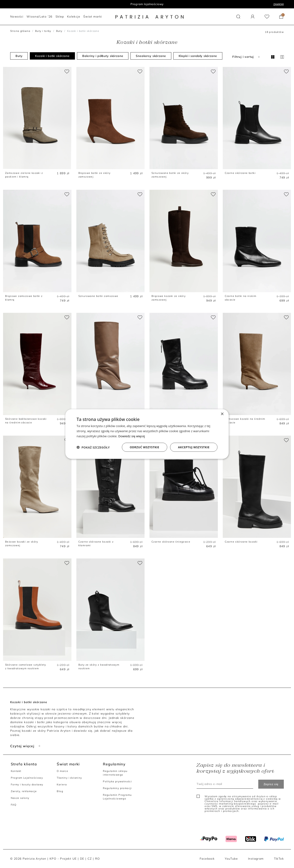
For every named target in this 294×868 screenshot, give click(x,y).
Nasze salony (20, 798)
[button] (238, 17)
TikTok (279, 859)
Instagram (256, 859)
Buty (59, 31)
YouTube (231, 859)
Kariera (62, 784)
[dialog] (147, 434)
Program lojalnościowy (147, 4)
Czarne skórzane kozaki (241, 542)
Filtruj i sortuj (247, 57)
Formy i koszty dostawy (27, 784)
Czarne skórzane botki (240, 173)
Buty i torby (43, 31)
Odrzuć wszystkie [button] (145, 447)
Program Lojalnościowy (27, 778)
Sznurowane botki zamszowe (98, 296)
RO (98, 859)
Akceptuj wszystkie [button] (194, 447)
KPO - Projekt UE (63, 859)
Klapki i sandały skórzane (198, 56)
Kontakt (16, 771)
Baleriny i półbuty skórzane (103, 56)
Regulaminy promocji (117, 788)
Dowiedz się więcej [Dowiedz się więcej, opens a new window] (131, 436)
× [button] (222, 414)
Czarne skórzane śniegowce (171, 542)
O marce (62, 771)
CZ (90, 859)
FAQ (14, 805)
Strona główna (20, 31)
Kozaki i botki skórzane (52, 56)
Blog (60, 791)
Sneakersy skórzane (151, 56)
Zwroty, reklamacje (24, 791)
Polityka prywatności (117, 781)
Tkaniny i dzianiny (69, 778)
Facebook (207, 859)
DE (82, 859)
